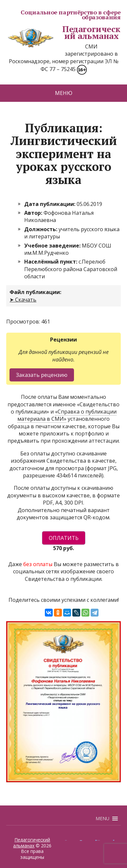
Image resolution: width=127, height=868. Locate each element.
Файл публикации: (35, 292)
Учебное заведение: (53, 246)
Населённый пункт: (51, 262)
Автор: (34, 213)
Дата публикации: (50, 204)
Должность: (41, 229)
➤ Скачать (23, 300)
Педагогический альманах (63, 33)
